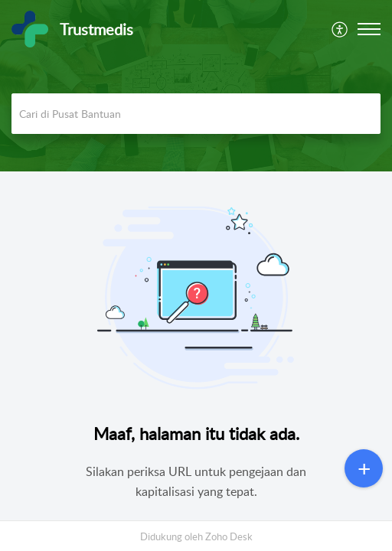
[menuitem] (340, 29)
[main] (196, 352)
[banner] (196, 86)
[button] (340, 29)
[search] (196, 114)
